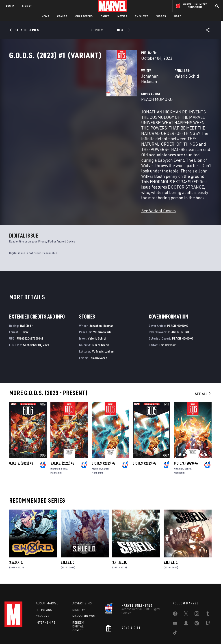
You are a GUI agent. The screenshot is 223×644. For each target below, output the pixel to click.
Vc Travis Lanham (103, 323)
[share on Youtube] (175, 597)
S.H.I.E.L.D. (68, 534)
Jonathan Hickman (90, 96)
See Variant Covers (90, 182)
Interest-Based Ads (200, 628)
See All (203, 365)
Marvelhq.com (84, 589)
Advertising (82, 576)
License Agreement (172, 628)
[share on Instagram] (197, 587)
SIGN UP (27, 6)
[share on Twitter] (186, 587)
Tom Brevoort (98, 329)
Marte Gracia (101, 316)
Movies (122, 16)
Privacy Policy (38, 628)
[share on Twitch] (208, 597)
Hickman (55, 440)
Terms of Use (17, 628)
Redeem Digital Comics (78, 599)
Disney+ (79, 582)
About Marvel (47, 576)
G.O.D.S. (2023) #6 (186, 435)
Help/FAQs (44, 582)
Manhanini (56, 444)
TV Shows (142, 16)
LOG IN (10, 6)
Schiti (64, 440)
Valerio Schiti (153, 96)
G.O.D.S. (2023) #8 (21, 435)
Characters (84, 16)
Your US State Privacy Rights (67, 628)
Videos (161, 16)
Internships (46, 595)
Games (105, 16)
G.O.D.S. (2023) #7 (104, 435)
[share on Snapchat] (186, 597)
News (45, 16)
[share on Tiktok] (175, 606)
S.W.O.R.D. (16, 534)
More (178, 16)
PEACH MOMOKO (89, 114)
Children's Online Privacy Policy (137, 628)
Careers (43, 589)
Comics (62, 16)
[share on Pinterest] (197, 597)
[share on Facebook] (175, 587)
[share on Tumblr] (208, 587)
